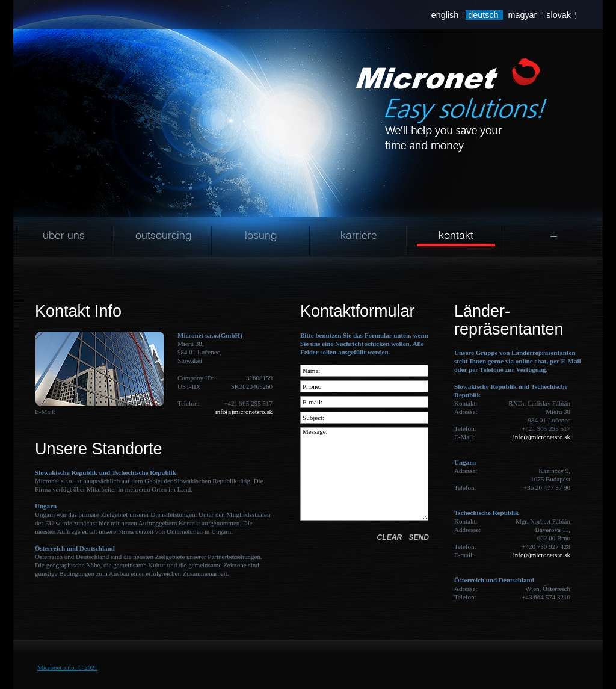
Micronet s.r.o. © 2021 (67, 667)
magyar (522, 15)
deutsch (483, 15)
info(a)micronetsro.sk (244, 412)
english (445, 15)
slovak (559, 15)
